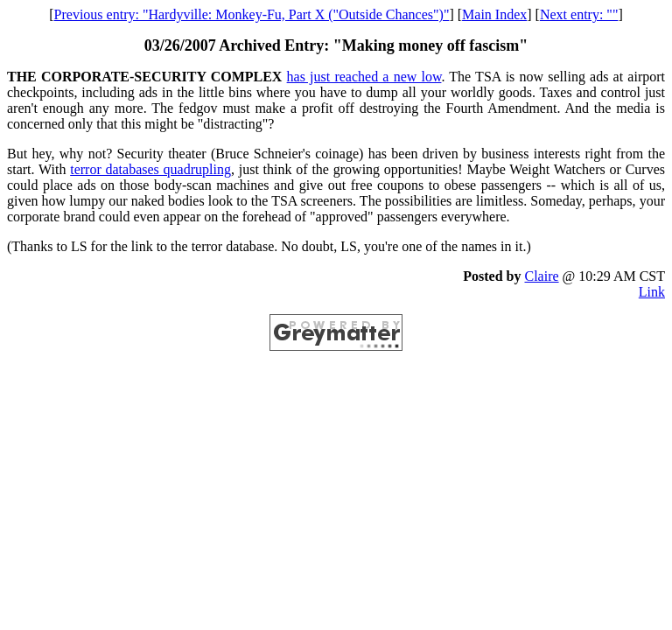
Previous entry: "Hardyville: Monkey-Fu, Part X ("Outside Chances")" (252, 14)
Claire (541, 276)
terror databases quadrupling (150, 169)
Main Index (494, 14)
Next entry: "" (579, 14)
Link (652, 292)
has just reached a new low (364, 77)
